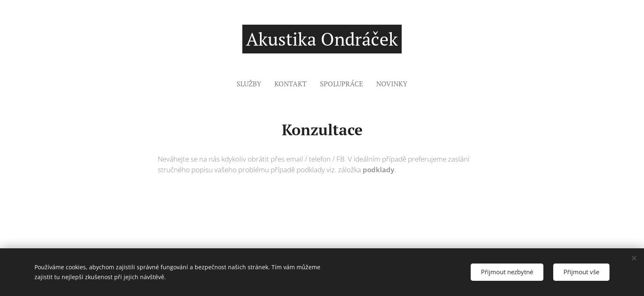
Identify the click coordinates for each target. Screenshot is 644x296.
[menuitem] (252, 84)
